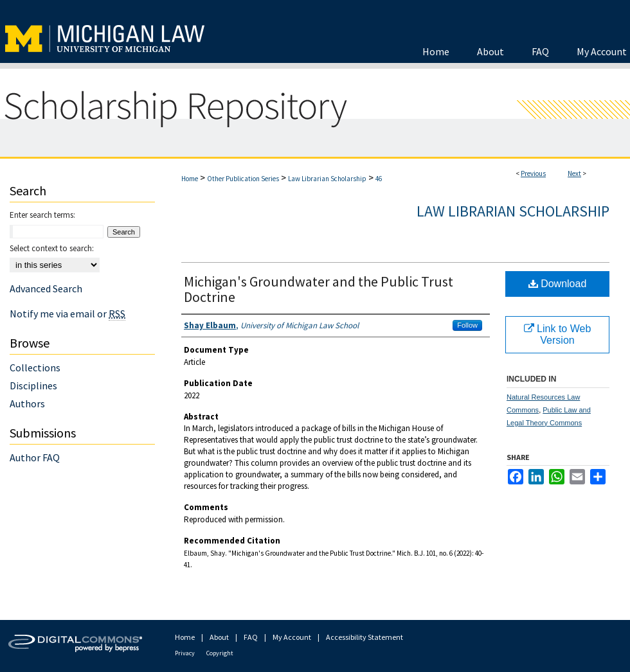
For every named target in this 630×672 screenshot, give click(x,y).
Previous (533, 173)
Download (558, 284)
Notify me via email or (67, 314)
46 (379, 179)
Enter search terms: (42, 215)
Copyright (220, 653)
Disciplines (33, 385)
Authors (27, 403)
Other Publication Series (243, 179)
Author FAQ (35, 457)
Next (574, 173)
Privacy (185, 653)
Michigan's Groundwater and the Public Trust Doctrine (319, 289)
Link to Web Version (558, 334)
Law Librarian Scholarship (327, 179)
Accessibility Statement (364, 637)
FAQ (251, 637)
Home (190, 179)
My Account (292, 637)
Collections (35, 367)
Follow (467, 325)
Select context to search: (52, 248)
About (219, 637)
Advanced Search (46, 288)
